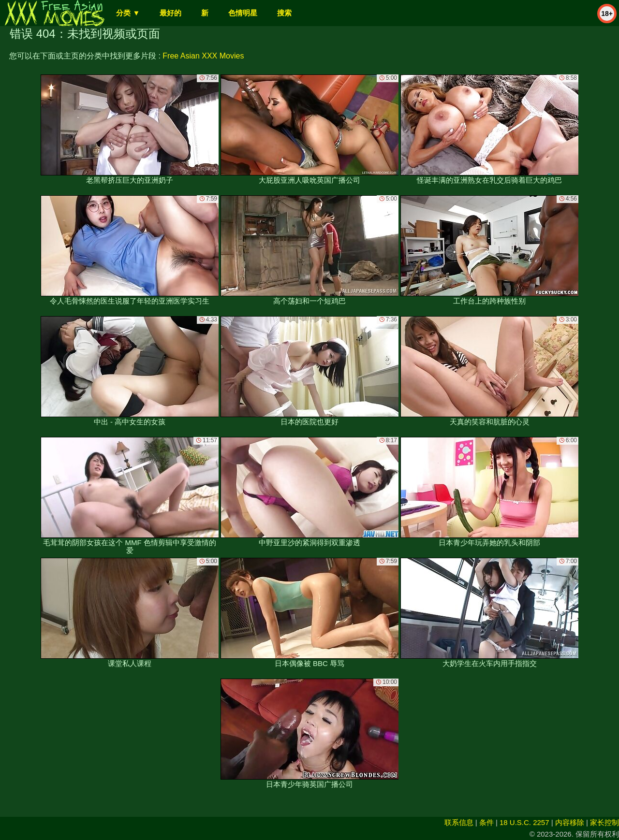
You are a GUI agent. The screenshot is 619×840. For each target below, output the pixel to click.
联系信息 (459, 822)
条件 (486, 822)
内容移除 (570, 822)
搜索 (284, 13)
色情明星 (243, 13)
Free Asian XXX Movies (203, 56)
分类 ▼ (128, 13)
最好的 (170, 13)
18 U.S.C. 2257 (524, 822)
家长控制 (604, 822)
